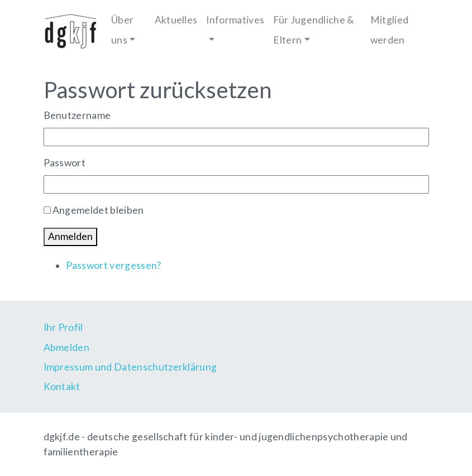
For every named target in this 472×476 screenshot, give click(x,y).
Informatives (235, 20)
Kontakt (62, 386)
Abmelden (67, 347)
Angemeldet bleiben (98, 210)
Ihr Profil (63, 327)
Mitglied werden (390, 30)
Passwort (65, 163)
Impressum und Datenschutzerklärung (130, 367)
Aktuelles (176, 20)
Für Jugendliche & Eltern (314, 30)
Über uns (122, 30)
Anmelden (70, 236)
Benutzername (77, 115)
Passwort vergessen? (114, 265)
